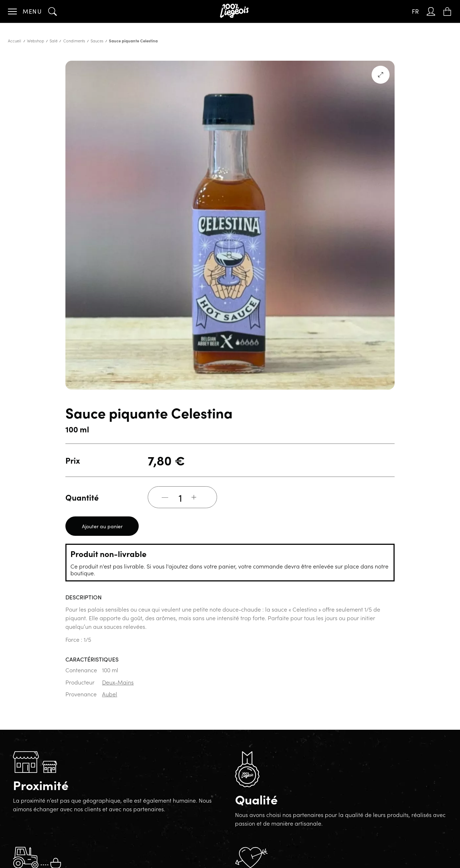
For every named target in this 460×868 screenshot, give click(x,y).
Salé (54, 41)
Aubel (110, 694)
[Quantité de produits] (180, 497)
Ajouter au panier (102, 526)
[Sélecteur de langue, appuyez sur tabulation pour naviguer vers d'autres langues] (415, 11)
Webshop (36, 41)
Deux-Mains (118, 682)
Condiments (74, 41)
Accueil (15, 41)
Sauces (97, 41)
